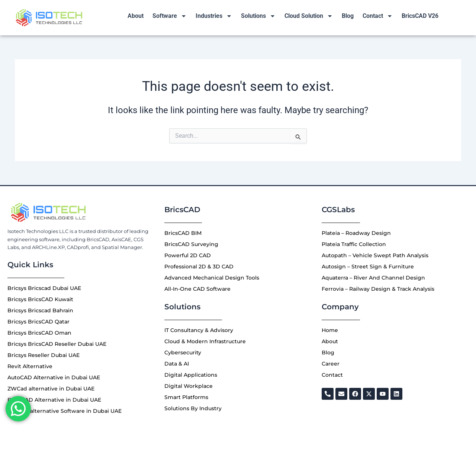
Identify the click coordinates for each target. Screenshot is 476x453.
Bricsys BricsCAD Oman (39, 333)
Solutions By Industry (193, 408)
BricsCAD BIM (183, 233)
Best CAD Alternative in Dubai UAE (54, 400)
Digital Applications (191, 375)
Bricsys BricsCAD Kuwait (40, 299)
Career (331, 364)
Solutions (258, 16)
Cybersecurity (183, 352)
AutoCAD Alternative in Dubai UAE (54, 377)
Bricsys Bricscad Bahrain (40, 310)
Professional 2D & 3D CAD (199, 267)
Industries (214, 16)
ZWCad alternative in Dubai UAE (51, 389)
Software (170, 16)
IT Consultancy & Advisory (199, 330)
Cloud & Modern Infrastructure (205, 341)
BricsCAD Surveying (191, 244)
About (136, 16)
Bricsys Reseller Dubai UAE (44, 355)
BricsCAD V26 (420, 16)
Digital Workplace (189, 386)
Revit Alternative (30, 366)
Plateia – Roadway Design (356, 233)
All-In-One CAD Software (197, 289)
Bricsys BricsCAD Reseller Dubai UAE (57, 344)
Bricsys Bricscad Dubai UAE (44, 288)
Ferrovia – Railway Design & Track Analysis (378, 289)
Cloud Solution (309, 16)
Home (330, 330)
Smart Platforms (186, 397)
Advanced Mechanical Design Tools (212, 278)
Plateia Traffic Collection (354, 244)
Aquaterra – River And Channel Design (373, 278)
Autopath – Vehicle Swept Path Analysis (375, 255)
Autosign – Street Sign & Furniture (368, 267)
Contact (378, 16)
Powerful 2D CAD (188, 255)
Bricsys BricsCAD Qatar (38, 322)
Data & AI (177, 364)
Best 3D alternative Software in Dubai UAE (65, 411)
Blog (348, 16)
